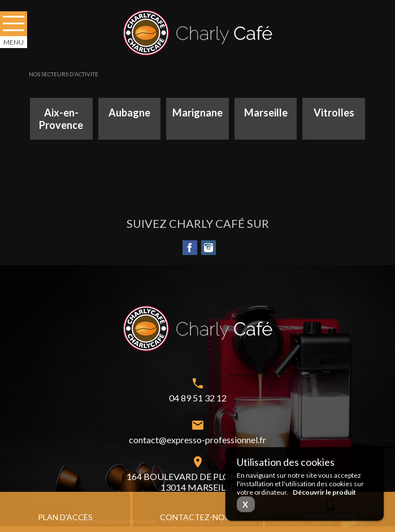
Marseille (266, 113)
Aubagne (129, 113)
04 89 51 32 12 (198, 398)
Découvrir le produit (324, 492)
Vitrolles (334, 113)
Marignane (197, 113)
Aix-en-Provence (61, 119)
